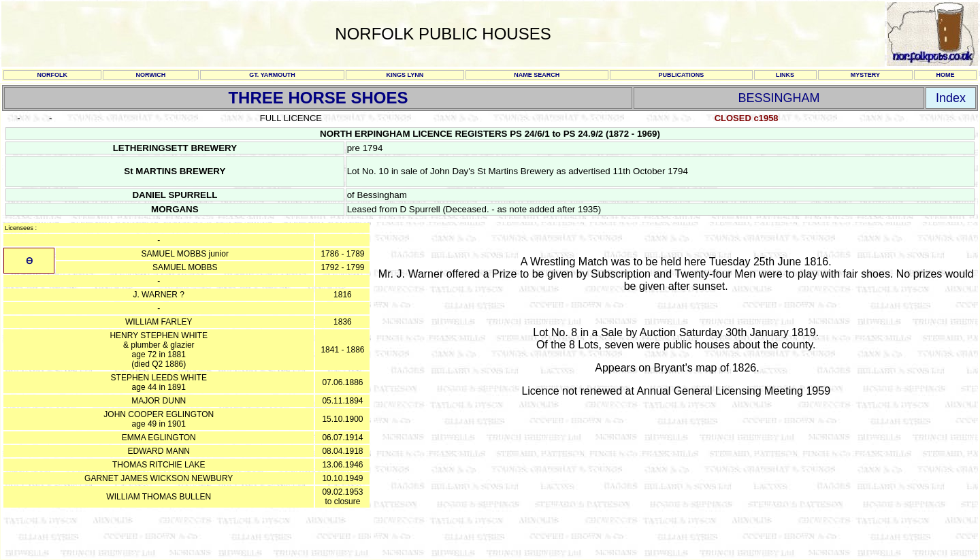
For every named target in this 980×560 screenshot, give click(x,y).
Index (951, 98)
